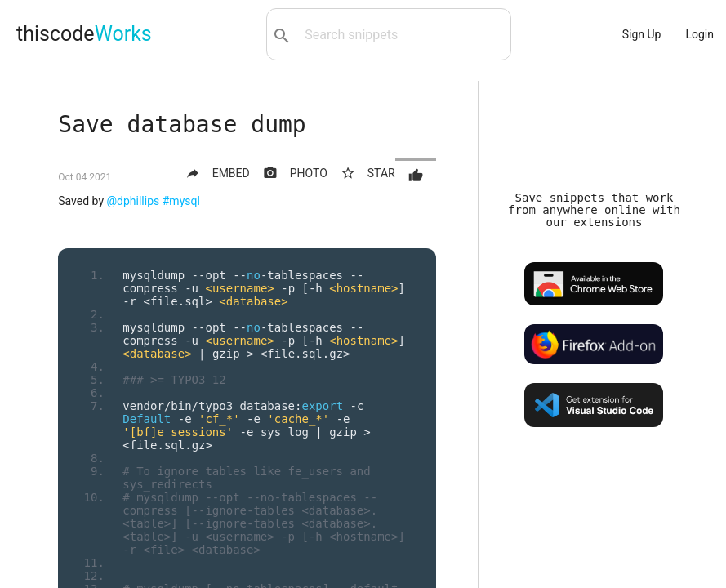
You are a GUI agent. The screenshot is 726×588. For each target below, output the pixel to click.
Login (699, 34)
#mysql (181, 201)
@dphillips (134, 201)
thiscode (84, 34)
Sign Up (642, 34)
